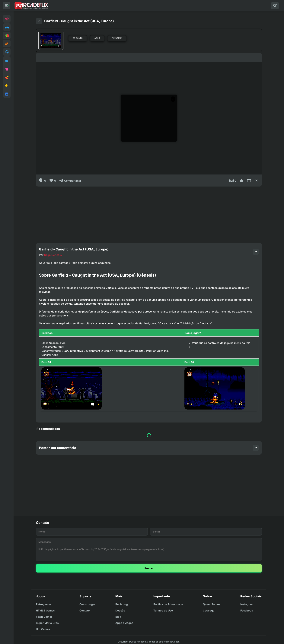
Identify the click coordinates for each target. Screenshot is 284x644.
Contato (85, 610)
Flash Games (44, 617)
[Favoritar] (241, 181)
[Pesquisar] (275, 6)
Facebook (247, 610)
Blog (118, 617)
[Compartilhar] (70, 181)
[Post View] (233, 181)
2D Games (78, 38)
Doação (120, 610)
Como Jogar (87, 604)
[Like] (52, 181)
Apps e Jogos (124, 623)
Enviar (149, 568)
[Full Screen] (257, 181)
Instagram (247, 604)
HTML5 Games (45, 610)
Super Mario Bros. (48, 623)
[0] (42, 181)
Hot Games (43, 629)
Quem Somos (212, 604)
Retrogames (44, 604)
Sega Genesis (53, 255)
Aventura (117, 38)
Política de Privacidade (168, 604)
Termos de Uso (163, 610)
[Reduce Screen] (249, 181)
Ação (97, 38)
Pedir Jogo (122, 604)
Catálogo (209, 610)
